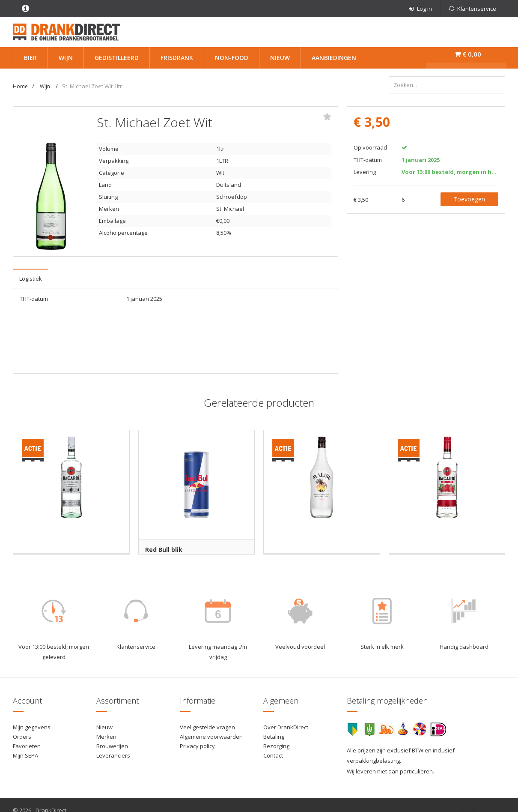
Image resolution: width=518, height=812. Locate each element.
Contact (273, 754)
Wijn (66, 58)
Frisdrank (177, 58)
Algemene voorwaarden (211, 735)
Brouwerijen (112, 745)
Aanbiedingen (334, 58)
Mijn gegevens (32, 726)
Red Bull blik (164, 548)
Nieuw (280, 58)
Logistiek (31, 277)
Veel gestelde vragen (207, 726)
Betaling (274, 735)
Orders (22, 735)
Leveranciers (113, 754)
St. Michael (230, 207)
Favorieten (27, 745)
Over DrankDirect (286, 726)
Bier (30, 58)
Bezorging (276, 745)
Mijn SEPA (25, 754)
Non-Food (232, 58)
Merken (106, 735)
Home (20, 86)
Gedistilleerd (117, 58)
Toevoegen (469, 198)
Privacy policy (197, 745)
